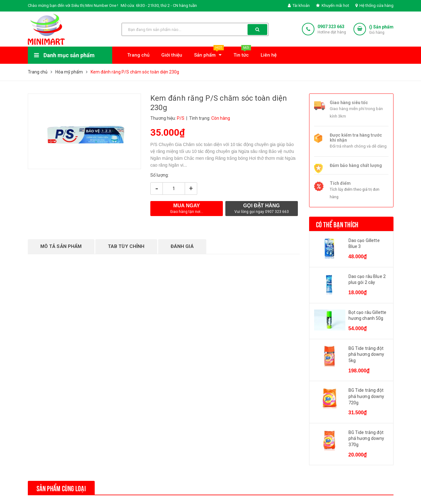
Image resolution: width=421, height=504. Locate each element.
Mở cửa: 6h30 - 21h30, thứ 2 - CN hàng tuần (159, 5)
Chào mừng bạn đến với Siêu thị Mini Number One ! (73, 5)
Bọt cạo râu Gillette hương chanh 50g (368, 315)
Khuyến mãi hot (333, 5)
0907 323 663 (331, 27)
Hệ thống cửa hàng (374, 5)
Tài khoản (299, 5)
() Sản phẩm (381, 30)
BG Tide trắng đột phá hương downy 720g (366, 396)
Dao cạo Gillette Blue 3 (364, 244)
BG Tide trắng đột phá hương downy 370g (366, 438)
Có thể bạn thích (337, 224)
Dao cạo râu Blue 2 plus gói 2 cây (367, 280)
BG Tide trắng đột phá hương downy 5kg (366, 354)
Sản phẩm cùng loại (61, 488)
